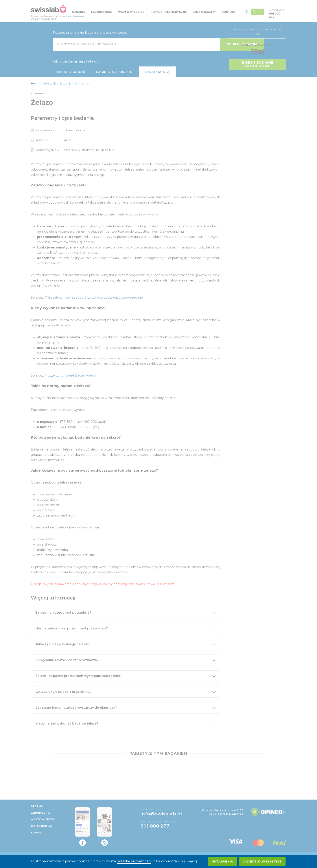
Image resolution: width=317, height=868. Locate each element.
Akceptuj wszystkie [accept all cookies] (262, 861)
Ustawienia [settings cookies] (223, 861)
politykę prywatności (134, 861)
